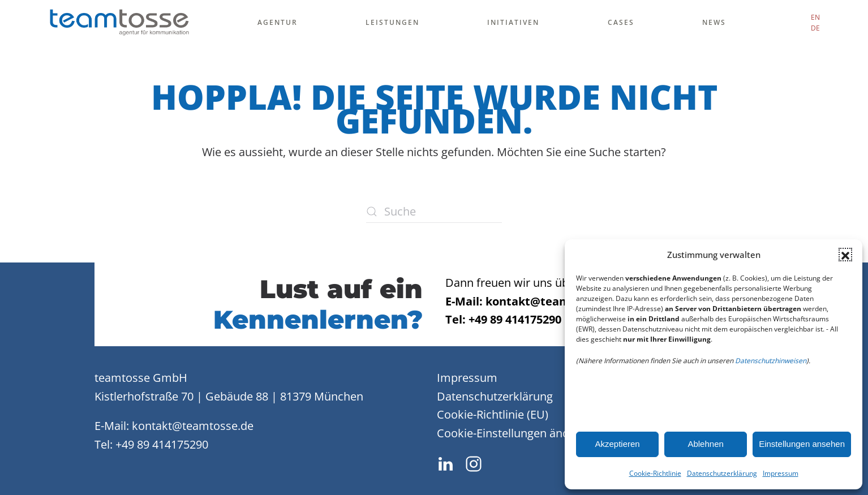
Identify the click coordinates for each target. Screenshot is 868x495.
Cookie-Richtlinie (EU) (493, 414)
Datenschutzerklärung (722, 473)
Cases (621, 22)
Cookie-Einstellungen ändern (512, 433)
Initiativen (513, 22)
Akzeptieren (617, 444)
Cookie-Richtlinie (655, 473)
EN (815, 17)
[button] (845, 255)
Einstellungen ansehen (802, 444)
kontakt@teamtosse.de (193, 426)
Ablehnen (705, 444)
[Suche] (434, 212)
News (714, 22)
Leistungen (392, 22)
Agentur (278, 22)
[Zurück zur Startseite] (119, 23)
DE (815, 28)
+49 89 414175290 (162, 444)
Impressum (781, 473)
